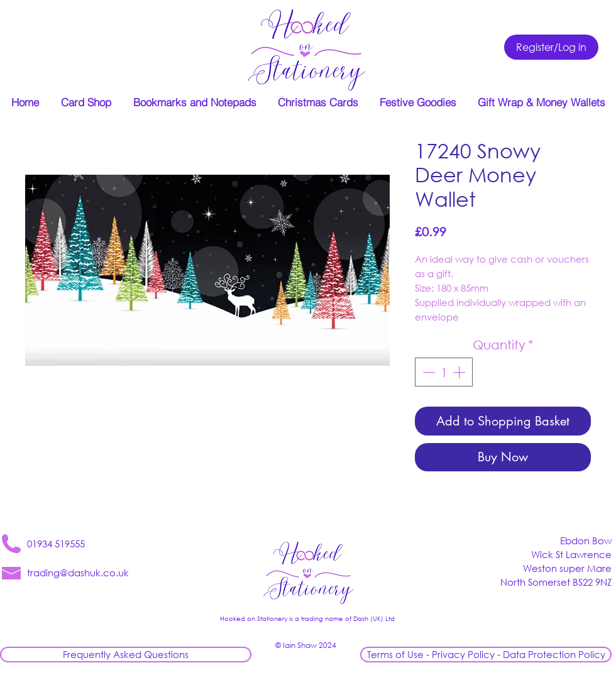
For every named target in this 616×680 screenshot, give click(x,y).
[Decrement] (427, 372)
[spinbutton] (444, 372)
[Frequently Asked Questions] (126, 655)
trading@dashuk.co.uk (78, 573)
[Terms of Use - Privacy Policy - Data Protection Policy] (486, 655)
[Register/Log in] (551, 47)
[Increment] (460, 372)
